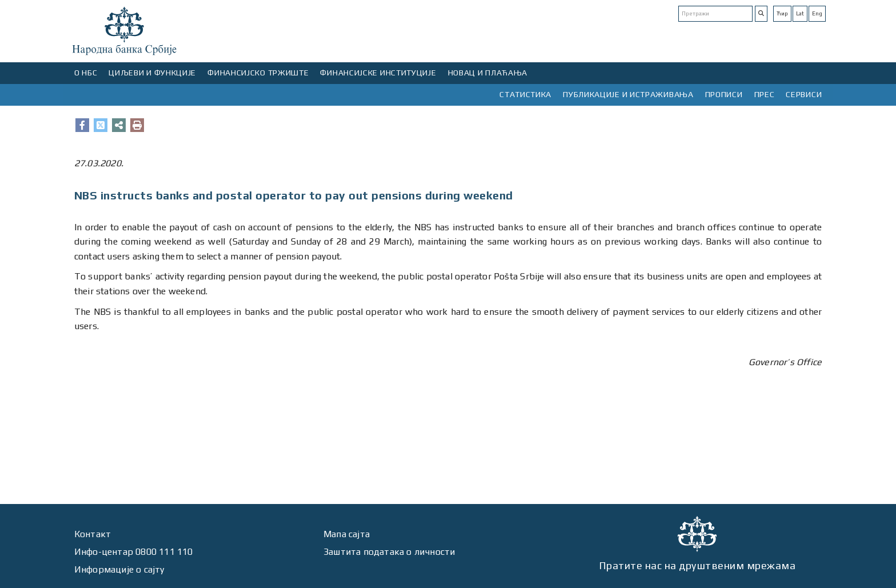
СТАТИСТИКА (525, 94)
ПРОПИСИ (724, 94)
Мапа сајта (347, 534)
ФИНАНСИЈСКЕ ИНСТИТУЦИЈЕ (378, 73)
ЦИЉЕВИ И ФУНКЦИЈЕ (152, 73)
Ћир (782, 13)
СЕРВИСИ (804, 94)
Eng (817, 13)
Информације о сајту (119, 569)
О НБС (86, 73)
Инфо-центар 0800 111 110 (134, 552)
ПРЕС (765, 94)
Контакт (93, 534)
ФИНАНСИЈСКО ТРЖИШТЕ (258, 73)
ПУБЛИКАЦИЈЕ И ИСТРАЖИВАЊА (628, 94)
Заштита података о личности (389, 552)
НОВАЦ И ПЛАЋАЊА (488, 73)
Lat (800, 13)
